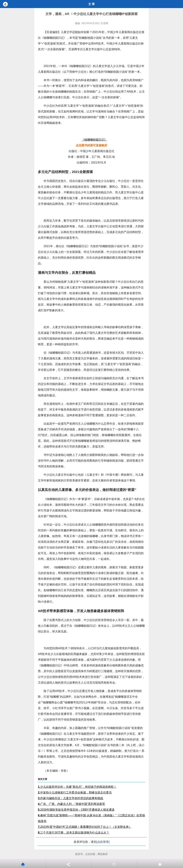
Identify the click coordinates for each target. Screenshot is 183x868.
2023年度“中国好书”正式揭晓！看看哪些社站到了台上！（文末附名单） (85, 827)
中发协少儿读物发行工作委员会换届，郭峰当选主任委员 (75, 792)
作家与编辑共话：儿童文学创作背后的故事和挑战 (71, 798)
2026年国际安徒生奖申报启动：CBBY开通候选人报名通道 (76, 810)
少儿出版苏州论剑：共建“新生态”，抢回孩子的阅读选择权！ (77, 787)
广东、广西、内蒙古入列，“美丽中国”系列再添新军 (71, 804)
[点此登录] (103, 842)
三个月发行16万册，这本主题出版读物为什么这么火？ (74, 833)
